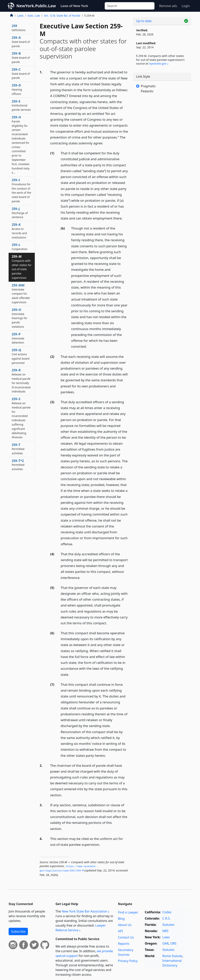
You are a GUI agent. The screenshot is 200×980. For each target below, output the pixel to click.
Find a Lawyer (128, 912)
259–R (21, 381)
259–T (18, 449)
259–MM (21, 294)
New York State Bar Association (84, 911)
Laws (20, 16)
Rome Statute (172, 956)
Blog (121, 919)
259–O (20, 318)
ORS (173, 943)
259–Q (21, 356)
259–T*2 (18, 465)
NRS (165, 931)
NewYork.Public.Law (36, 6)
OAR (165, 943)
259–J (20, 213)
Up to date (144, 21)
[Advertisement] (162, 127)
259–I (21, 190)
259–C (21, 74)
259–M (22, 267)
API (120, 931)
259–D (17, 89)
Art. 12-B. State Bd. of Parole (62, 16)
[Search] (130, 6)
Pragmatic (148, 86)
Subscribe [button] (18, 931)
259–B (21, 58)
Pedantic (147, 91)
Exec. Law (34, 16)
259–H (21, 145)
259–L (20, 247)
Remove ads (168, 6)
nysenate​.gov (158, 63)
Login (186, 6)
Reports (124, 944)
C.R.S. (166, 918)
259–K (19, 231)
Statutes (168, 925)
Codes (167, 912)
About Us (125, 925)
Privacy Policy (128, 961)
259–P (18, 338)
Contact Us (126, 937)
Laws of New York (74, 6)
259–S (21, 418)
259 (19, 28)
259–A (21, 42)
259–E (21, 105)
